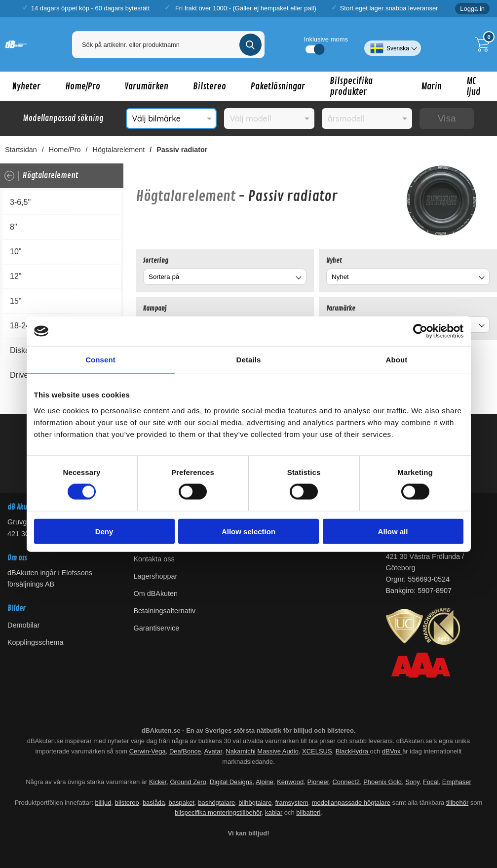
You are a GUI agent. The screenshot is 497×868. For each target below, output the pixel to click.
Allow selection (248, 531)
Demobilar (24, 625)
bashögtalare (216, 803)
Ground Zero (188, 782)
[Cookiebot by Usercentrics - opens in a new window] (420, 331)
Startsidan (21, 150)
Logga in (472, 9)
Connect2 (346, 782)
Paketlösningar (278, 86)
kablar (274, 812)
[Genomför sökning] (250, 45)
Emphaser (457, 782)
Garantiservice (157, 628)
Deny (104, 531)
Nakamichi (240, 751)
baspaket (181, 803)
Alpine (265, 782)
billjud (103, 803)
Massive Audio (278, 751)
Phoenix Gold (382, 782)
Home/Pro (83, 86)
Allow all (393, 531)
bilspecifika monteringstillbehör (218, 812)
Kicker (158, 782)
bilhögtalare (255, 803)
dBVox (392, 751)
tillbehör (457, 803)
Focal (431, 782)
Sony (412, 782)
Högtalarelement (119, 150)
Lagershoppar (156, 576)
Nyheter (26, 86)
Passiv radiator (182, 150)
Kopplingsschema (36, 642)
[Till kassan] (485, 44)
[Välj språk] (393, 44)
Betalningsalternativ (165, 611)
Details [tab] (249, 360)
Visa (447, 118)
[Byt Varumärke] (481, 326)
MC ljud (474, 86)
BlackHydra (353, 751)
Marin (431, 86)
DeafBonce (185, 751)
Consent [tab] (100, 360)
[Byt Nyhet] (481, 278)
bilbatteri (308, 812)
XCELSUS (317, 751)
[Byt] (298, 278)
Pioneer (318, 782)
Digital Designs (231, 782)
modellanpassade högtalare (351, 803)
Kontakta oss (154, 559)
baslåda (154, 803)
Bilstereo (210, 86)
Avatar (213, 751)
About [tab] (397, 360)
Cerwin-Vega (148, 751)
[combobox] (225, 277)
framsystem (292, 803)
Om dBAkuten (156, 593)
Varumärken (147, 86)
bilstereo (127, 803)
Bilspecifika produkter (351, 86)
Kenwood (290, 782)
